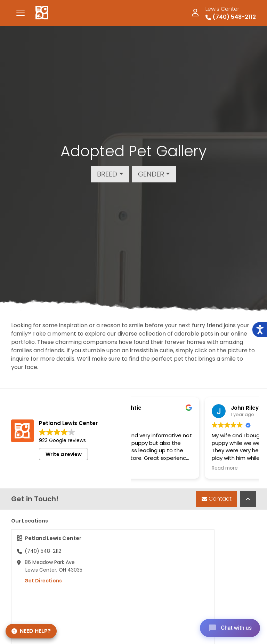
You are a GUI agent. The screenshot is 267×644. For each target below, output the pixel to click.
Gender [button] (151, 174)
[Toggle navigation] (21, 13)
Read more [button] (183, 468)
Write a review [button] (64, 454)
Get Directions (39, 581)
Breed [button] (107, 174)
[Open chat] (230, 628)
